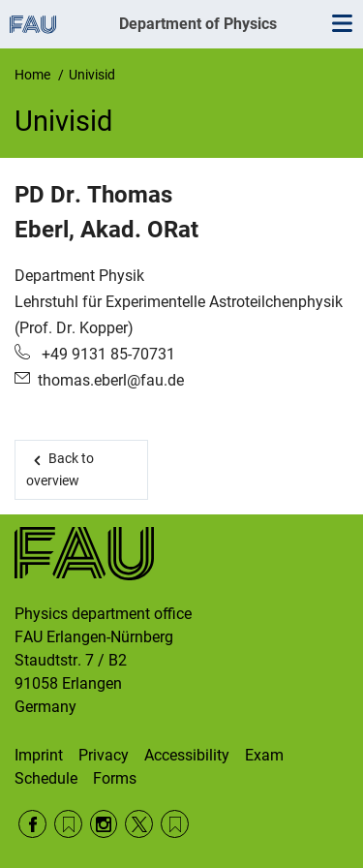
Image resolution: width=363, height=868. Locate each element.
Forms (115, 778)
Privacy (104, 755)
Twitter (139, 824)
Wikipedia (175, 824)
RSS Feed (68, 824)
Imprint (39, 755)
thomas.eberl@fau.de (111, 380)
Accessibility (187, 755)
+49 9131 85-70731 (106, 354)
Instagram (104, 824)
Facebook (32, 824)
